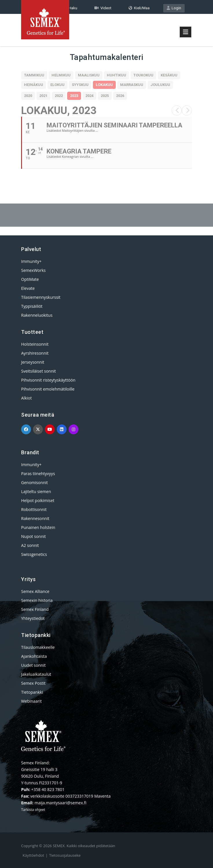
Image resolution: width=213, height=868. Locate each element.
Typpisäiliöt (32, 306)
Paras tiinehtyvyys (38, 474)
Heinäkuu (34, 85)
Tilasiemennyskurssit (41, 297)
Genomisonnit (34, 482)
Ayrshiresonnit (35, 353)
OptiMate (30, 279)
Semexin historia (37, 600)
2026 (120, 96)
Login (174, 8)
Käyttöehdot (33, 855)
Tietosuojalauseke (65, 855)
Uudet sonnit (33, 665)
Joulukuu (160, 85)
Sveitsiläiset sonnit (38, 371)
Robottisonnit (34, 509)
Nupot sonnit (34, 536)
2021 (43, 96)
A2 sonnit (30, 545)
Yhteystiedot (33, 618)
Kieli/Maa (139, 8)
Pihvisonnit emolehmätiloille (48, 389)
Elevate (28, 288)
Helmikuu (61, 75)
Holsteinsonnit (35, 344)
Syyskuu (80, 85)
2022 (59, 96)
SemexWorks (33, 270)
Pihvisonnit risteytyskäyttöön (48, 380)
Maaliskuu (89, 75)
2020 (28, 96)
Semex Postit (33, 683)
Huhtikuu (116, 75)
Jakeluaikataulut (36, 674)
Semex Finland (35, 609)
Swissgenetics (34, 554)
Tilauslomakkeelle (38, 647)
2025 (105, 96)
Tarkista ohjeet (33, 810)
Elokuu (57, 85)
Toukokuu (143, 75)
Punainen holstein (38, 527)
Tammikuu (34, 75)
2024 (89, 96)
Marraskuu (132, 85)
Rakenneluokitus (37, 315)
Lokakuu (104, 85)
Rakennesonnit (35, 518)
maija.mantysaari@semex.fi (60, 803)
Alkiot (26, 398)
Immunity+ (31, 261)
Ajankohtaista (34, 656)
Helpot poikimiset (38, 500)
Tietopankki (32, 692)
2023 (74, 96)
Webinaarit (31, 701)
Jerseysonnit (33, 362)
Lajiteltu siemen (36, 491)
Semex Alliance (35, 591)
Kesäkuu (169, 75)
